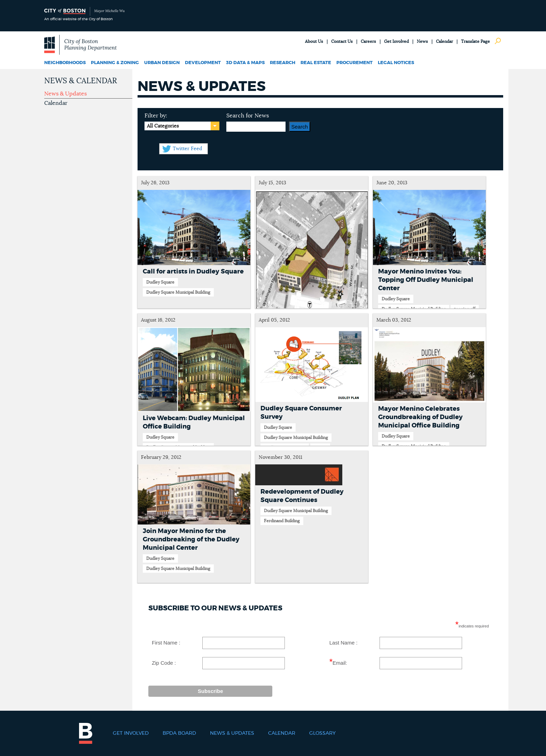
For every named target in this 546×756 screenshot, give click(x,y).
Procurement (354, 63)
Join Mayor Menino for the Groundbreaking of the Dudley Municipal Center (191, 540)
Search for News (248, 116)
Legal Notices (396, 63)
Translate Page (475, 41)
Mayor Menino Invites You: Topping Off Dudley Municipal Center (426, 280)
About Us (314, 41)
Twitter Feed (187, 149)
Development (203, 63)
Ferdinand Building (282, 521)
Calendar (444, 41)
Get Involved (396, 41)
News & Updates (65, 94)
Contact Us (342, 41)
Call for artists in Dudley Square (193, 272)
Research (283, 63)
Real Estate (316, 63)
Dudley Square (160, 282)
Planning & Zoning (115, 63)
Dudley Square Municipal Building (178, 292)
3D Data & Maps (245, 63)
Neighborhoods (65, 63)
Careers (368, 41)
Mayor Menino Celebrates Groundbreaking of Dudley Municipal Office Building (420, 417)
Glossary (322, 733)
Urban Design (162, 63)
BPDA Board (179, 733)
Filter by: (156, 116)
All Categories (163, 126)
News (422, 41)
